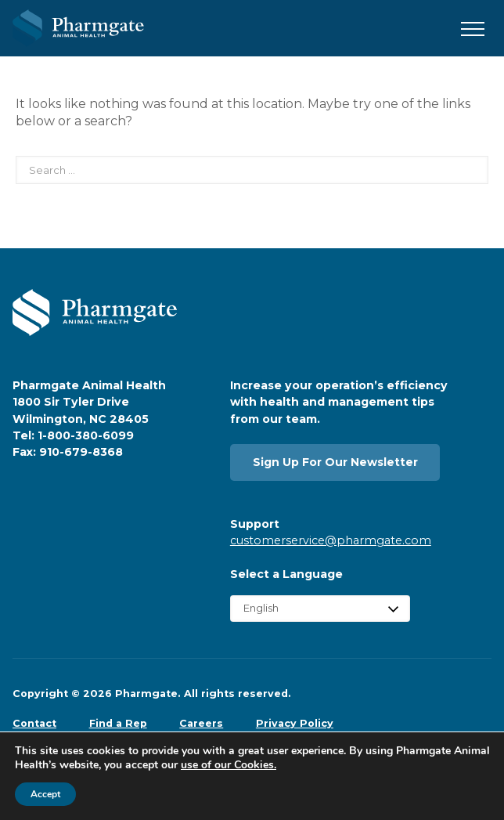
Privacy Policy (295, 723)
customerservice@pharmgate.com (331, 540)
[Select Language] (320, 608)
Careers (201, 723)
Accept (45, 794)
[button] (473, 30)
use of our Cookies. (229, 765)
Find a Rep (118, 723)
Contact (34, 723)
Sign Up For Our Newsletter (335, 462)
